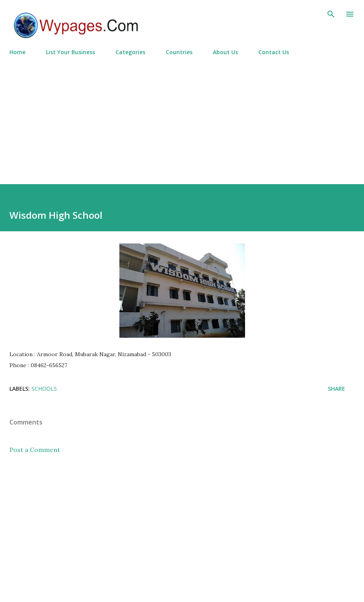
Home (17, 52)
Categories (130, 52)
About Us (225, 52)
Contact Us (274, 52)
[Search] (331, 14)
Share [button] (337, 389)
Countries (179, 52)
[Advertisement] (182, 117)
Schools (44, 389)
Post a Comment (35, 450)
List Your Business (70, 52)
